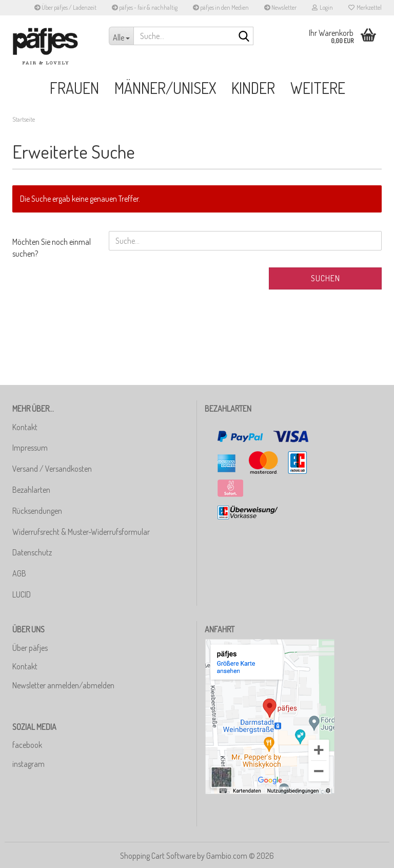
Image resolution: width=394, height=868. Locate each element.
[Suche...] (121, 36)
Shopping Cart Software (158, 856)
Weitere (318, 88)
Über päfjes (30, 648)
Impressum (30, 448)
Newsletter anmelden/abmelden (63, 685)
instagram (28, 764)
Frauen (74, 88)
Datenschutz (32, 552)
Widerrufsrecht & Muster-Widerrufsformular (81, 532)
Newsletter (280, 7)
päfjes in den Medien (221, 7)
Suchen (326, 278)
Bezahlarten (31, 490)
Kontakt (25, 427)
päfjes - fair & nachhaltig (145, 7)
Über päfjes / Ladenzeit (65, 7)
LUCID (22, 594)
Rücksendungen (37, 511)
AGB (19, 573)
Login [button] (322, 7)
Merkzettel (365, 7)
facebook (27, 745)
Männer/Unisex (165, 88)
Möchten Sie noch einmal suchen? (52, 248)
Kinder (253, 88)
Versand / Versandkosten (52, 469)
